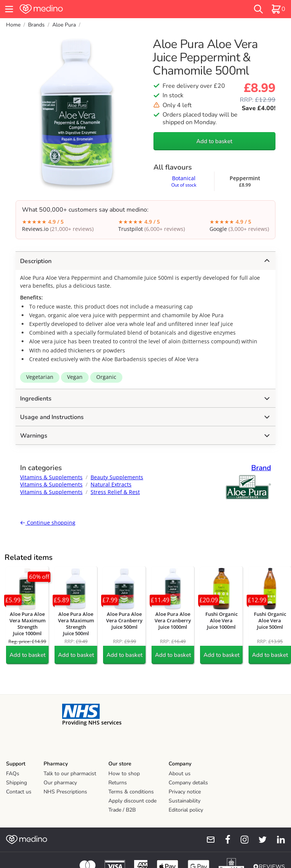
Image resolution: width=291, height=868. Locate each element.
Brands (36, 25)
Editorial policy (186, 810)
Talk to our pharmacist (70, 774)
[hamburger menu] (9, 9)
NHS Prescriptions (65, 792)
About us (180, 774)
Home (13, 25)
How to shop (124, 774)
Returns (118, 783)
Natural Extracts (111, 484)
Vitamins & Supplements (51, 477)
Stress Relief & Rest (115, 492)
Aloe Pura (64, 25)
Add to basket (214, 141)
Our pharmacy (60, 783)
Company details (188, 783)
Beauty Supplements (117, 477)
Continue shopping (48, 523)
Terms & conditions (131, 792)
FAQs (13, 774)
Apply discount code (132, 801)
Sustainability (185, 801)
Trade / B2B (122, 810)
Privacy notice (185, 792)
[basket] (278, 9)
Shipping (16, 783)
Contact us (19, 792)
